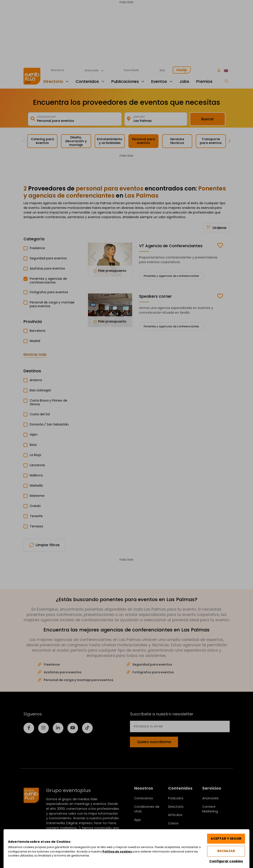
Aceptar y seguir (226, 838)
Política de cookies (122, 851)
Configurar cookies (226, 861)
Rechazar (226, 851)
